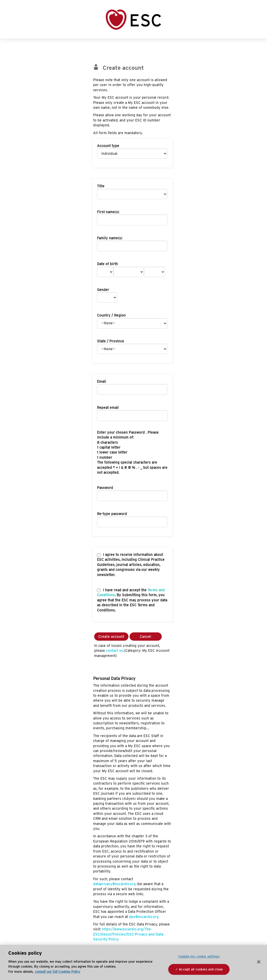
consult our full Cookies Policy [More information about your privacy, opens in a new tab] (58, 972)
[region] (133, 962)
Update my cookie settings (199, 956)
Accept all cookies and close (201, 969)
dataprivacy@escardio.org (114, 884)
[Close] (259, 962)
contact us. (115, 650)
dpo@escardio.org (144, 917)
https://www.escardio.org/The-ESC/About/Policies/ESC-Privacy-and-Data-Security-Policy (129, 934)
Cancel (145, 637)
